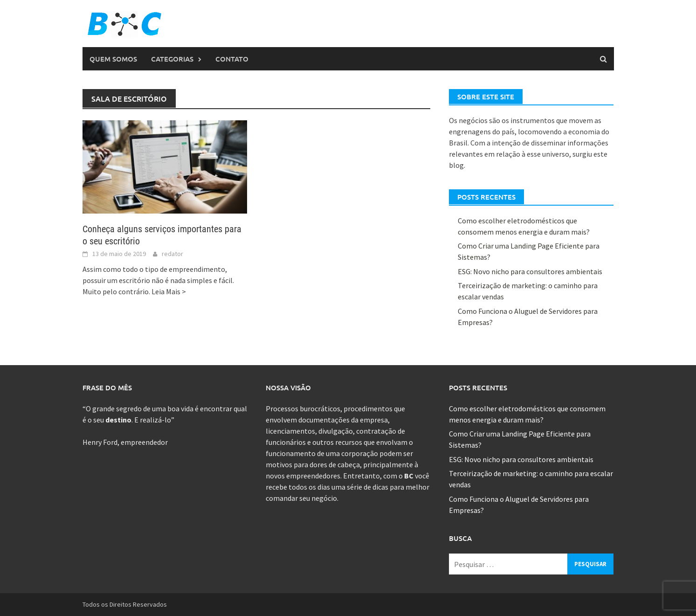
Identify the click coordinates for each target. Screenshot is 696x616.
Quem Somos (113, 59)
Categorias (172, 59)
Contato (232, 59)
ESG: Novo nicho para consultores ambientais (530, 271)
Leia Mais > (169, 291)
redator (172, 254)
